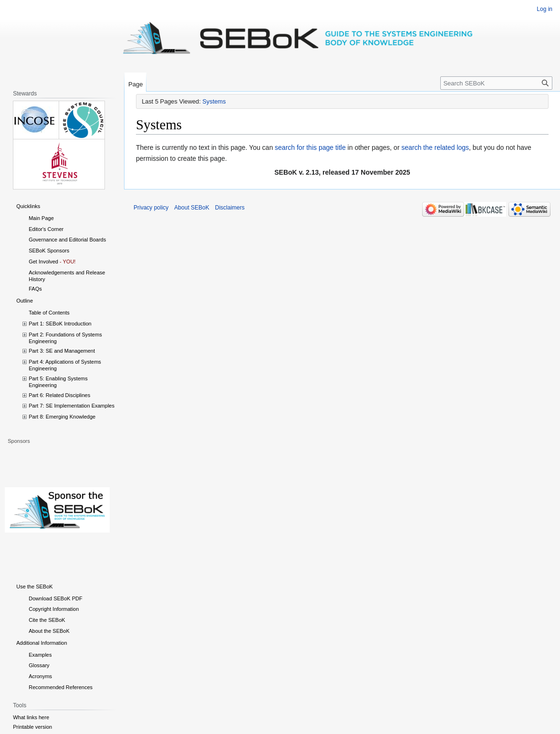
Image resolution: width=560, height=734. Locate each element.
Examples (40, 655)
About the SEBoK (49, 631)
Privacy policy (151, 208)
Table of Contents (49, 313)
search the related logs (435, 147)
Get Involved (43, 262)
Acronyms (40, 676)
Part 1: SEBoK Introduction (60, 324)
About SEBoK (192, 208)
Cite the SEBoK (47, 620)
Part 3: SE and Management (62, 351)
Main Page (41, 218)
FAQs (35, 289)
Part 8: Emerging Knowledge (62, 417)
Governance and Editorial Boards (67, 240)
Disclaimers (230, 208)
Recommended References (61, 687)
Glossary (39, 665)
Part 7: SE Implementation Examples (72, 406)
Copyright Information (54, 609)
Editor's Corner (46, 229)
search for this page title (310, 147)
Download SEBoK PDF (56, 598)
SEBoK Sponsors (49, 251)
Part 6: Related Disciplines (59, 395)
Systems (214, 101)
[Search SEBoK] (496, 83)
